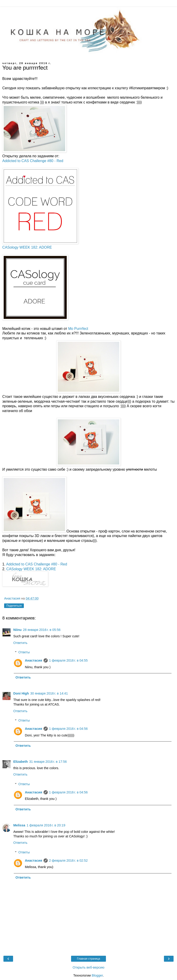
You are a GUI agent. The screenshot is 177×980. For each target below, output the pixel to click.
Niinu (17, 630)
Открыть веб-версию (88, 967)
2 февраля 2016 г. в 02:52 (68, 861)
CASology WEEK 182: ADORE (27, 247)
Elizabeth (21, 762)
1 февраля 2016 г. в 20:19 (46, 825)
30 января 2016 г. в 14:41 (49, 693)
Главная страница (89, 959)
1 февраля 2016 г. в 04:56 (68, 729)
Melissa (19, 825)
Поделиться (14, 606)
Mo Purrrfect (78, 329)
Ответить (20, 643)
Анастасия (33, 660)
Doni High (21, 693)
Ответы (24, 652)
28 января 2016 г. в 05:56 (42, 630)
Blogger (97, 975)
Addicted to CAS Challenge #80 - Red (33, 161)
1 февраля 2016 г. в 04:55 (68, 660)
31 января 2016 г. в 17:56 (48, 762)
